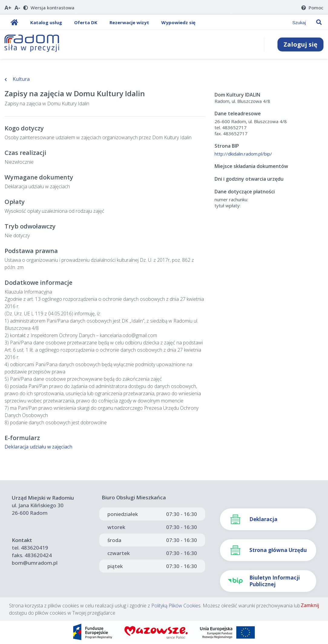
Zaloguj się (300, 44)
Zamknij (310, 605)
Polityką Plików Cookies (176, 606)
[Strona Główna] (32, 44)
